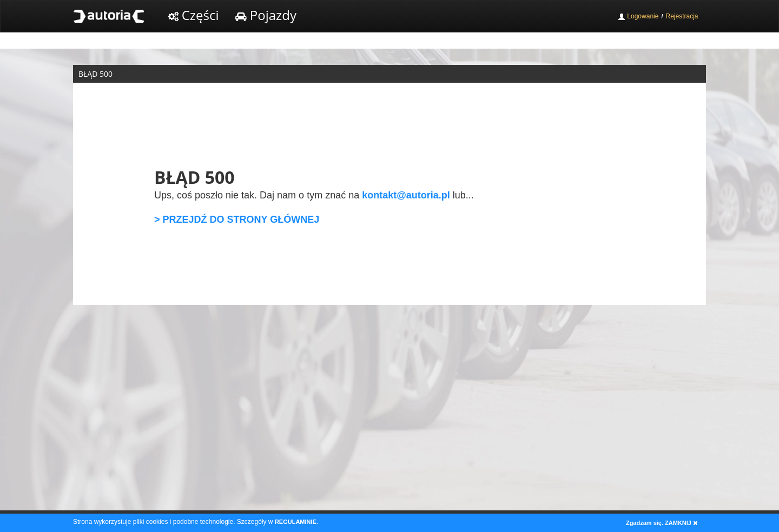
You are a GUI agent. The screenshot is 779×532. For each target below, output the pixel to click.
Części (194, 15)
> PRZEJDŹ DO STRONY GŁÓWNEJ (237, 220)
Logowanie (638, 16)
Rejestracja (682, 16)
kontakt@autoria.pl (406, 195)
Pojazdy (266, 15)
